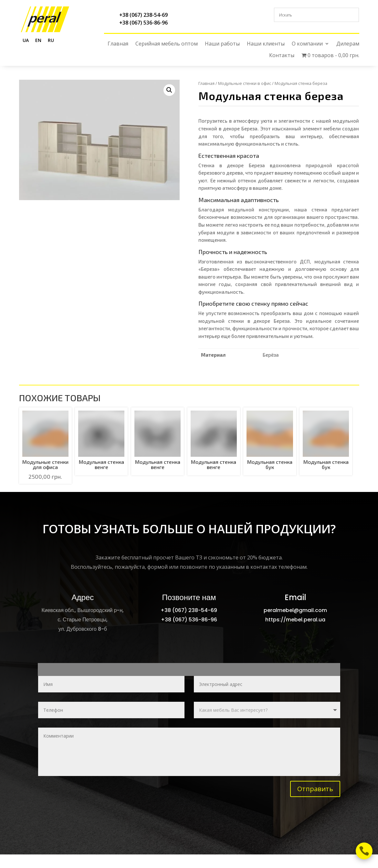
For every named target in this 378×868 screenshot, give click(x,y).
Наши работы (222, 44)
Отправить (315, 789)
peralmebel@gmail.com (295, 610)
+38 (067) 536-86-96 (143, 23)
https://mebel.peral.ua (295, 620)
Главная (118, 44)
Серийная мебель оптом (167, 44)
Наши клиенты (266, 44)
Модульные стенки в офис (245, 83)
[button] (169, 90)
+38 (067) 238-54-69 (143, 15)
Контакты (282, 55)
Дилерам (348, 44)
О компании (307, 44)
